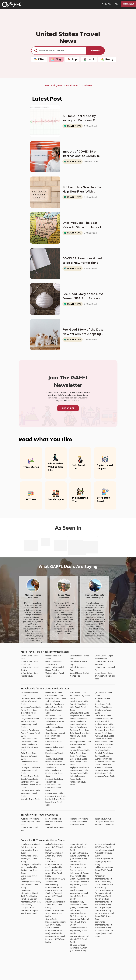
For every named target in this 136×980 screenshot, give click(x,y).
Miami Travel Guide (78, 721)
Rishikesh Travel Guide (55, 799)
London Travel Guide (104, 733)
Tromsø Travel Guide (104, 767)
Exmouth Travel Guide (79, 713)
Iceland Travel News (79, 822)
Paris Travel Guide (102, 750)
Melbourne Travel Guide (105, 762)
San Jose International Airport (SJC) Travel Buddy (104, 916)
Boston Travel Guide (54, 696)
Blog (117, 4)
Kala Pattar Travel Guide (31, 698)
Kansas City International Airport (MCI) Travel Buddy (103, 879)
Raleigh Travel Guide (54, 719)
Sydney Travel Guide (104, 759)
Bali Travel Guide (102, 756)
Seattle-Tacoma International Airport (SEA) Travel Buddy (54, 931)
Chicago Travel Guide (30, 776)
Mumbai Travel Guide (79, 701)
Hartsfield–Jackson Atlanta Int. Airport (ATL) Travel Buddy (31, 902)
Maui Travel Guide (53, 716)
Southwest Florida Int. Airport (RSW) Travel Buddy (104, 933)
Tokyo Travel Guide (78, 753)
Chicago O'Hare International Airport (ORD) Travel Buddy (29, 910)
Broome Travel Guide (79, 773)
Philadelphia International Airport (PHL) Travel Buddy (79, 864)
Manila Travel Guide (29, 739)
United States (72, 85)
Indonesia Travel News (104, 825)
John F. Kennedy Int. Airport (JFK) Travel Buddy (29, 859)
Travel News (87, 85)
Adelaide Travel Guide (104, 719)
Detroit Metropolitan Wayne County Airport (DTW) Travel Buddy (80, 856)
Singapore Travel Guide (80, 716)
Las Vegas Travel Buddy (31, 864)
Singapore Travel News (105, 822)
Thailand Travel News (55, 827)
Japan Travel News (103, 819)
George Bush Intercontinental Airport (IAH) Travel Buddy (55, 922)
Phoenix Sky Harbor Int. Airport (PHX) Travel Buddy (55, 913)
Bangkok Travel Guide (104, 753)
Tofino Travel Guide (29, 710)
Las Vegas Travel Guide (31, 767)
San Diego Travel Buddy (31, 882)
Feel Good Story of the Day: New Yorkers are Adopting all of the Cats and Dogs (83, 332)
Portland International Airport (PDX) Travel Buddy (79, 939)
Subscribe (68, 408)
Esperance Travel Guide (56, 796)
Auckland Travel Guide (104, 736)
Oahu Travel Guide (29, 753)
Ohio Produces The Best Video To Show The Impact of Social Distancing (82, 225)
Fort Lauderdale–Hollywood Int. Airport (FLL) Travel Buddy (79, 873)
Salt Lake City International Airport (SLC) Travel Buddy (79, 913)
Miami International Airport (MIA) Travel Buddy (54, 873)
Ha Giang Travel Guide (30, 730)
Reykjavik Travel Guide (80, 767)
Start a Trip (106, 4)
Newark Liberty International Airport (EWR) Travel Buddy (54, 887)
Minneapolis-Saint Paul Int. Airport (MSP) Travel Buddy (55, 939)
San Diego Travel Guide (31, 782)
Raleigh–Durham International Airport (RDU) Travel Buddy (103, 902)
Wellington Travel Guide (80, 742)
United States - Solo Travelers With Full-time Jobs (105, 676)
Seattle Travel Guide (29, 779)
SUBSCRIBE (129, 4)
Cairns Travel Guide (103, 765)
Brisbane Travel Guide (104, 744)
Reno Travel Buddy (29, 867)
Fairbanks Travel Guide (104, 770)
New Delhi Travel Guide (80, 750)
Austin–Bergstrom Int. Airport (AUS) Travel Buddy (104, 862)
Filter (39, 59)
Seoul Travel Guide (53, 785)
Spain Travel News (53, 819)
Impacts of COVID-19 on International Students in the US (81, 154)
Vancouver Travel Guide (31, 707)
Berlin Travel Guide (78, 756)
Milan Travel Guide (53, 770)
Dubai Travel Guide (103, 716)
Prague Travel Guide (79, 727)
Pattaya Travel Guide (54, 793)
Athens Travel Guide (103, 707)
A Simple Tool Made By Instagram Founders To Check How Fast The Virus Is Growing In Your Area (83, 118)
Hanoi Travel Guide (78, 724)
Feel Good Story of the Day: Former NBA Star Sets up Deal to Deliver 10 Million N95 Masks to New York (83, 296)
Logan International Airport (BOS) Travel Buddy (79, 847)
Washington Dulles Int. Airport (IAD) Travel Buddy (80, 922)
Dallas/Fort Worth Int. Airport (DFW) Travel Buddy (55, 847)
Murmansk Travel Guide (105, 776)
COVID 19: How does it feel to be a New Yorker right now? (82, 261)
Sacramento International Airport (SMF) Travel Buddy (103, 925)
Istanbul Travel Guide (104, 742)
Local (89, 59)
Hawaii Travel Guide (54, 762)
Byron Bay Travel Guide (105, 727)
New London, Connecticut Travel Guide (54, 742)
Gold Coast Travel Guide (80, 733)
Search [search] (96, 50)
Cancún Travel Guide (79, 770)
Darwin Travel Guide (103, 739)
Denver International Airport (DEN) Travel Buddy (54, 856)
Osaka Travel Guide (29, 744)
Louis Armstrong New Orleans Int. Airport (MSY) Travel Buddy (104, 893)
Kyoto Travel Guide (29, 742)
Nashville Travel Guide (30, 799)
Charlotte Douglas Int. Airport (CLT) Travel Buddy (55, 896)
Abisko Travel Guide (103, 773)
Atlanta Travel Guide (54, 707)
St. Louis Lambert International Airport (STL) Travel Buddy (79, 948)
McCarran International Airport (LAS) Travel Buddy (55, 905)
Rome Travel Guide (103, 704)
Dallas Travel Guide (54, 693)
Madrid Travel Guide (79, 719)
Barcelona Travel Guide (105, 730)
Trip (72, 59)
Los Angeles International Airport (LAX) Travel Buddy (29, 893)
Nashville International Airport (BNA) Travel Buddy (104, 853)
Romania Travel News (79, 819)
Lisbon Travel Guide (78, 759)
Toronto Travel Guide (79, 704)
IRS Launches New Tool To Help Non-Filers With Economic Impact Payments (82, 189)
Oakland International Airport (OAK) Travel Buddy (104, 870)
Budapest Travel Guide (80, 730)
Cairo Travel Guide (78, 693)
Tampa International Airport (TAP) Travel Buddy (79, 931)
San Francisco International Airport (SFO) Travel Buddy (54, 864)
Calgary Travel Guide (54, 759)
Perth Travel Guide (103, 747)
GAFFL (47, 85)
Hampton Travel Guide (55, 704)
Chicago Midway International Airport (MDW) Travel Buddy (79, 905)
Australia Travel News (30, 819)
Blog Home (58, 85)
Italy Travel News (77, 825)
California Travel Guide (30, 790)
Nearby (107, 59)
